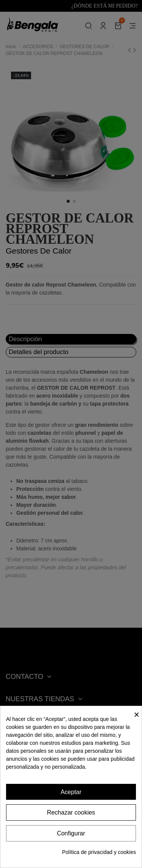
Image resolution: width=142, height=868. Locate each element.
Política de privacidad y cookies (99, 852)
